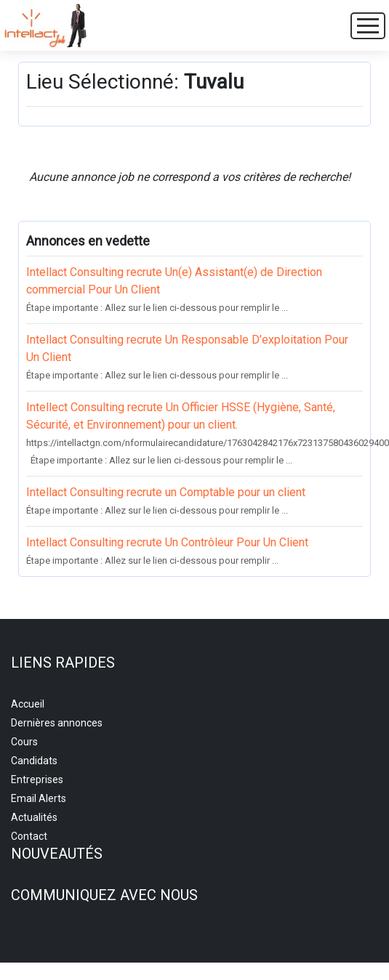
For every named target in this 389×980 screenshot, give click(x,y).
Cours (24, 742)
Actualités (34, 817)
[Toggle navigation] (368, 26)
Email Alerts (39, 798)
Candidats (34, 761)
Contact (29, 836)
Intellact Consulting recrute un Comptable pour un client (166, 492)
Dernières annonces (57, 723)
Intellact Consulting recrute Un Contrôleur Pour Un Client (167, 542)
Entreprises (37, 779)
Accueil (28, 704)
